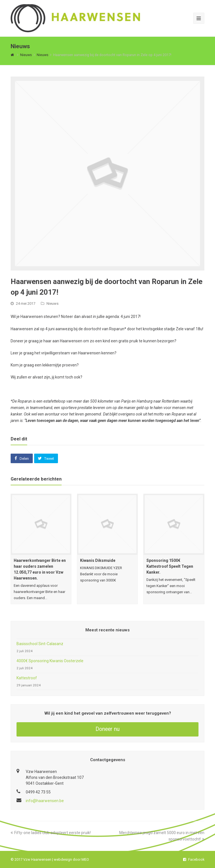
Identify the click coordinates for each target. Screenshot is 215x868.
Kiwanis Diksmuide (98, 560)
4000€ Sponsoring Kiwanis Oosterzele (50, 661)
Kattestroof (27, 678)
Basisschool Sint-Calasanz (40, 644)
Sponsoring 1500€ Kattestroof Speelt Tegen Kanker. (170, 566)
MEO (85, 859)
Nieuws (52, 303)
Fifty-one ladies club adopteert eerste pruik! (51, 833)
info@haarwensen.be (45, 801)
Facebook (194, 859)
